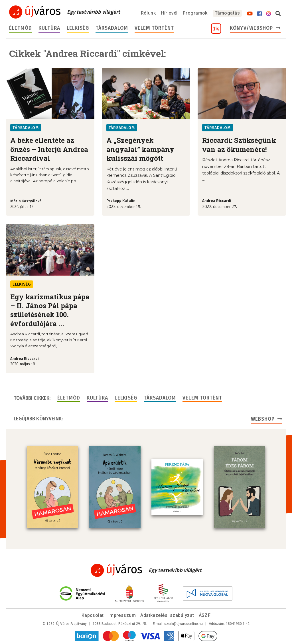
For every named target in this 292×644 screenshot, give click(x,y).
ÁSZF (205, 615)
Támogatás (227, 13)
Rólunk (148, 13)
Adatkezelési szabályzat (167, 615)
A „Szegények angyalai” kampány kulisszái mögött (140, 149)
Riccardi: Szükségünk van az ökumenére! (239, 145)
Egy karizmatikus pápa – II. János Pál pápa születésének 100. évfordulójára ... (50, 310)
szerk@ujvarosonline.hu (183, 624)
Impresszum (122, 615)
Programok (195, 13)
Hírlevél (169, 13)
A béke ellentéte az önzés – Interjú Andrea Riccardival (49, 149)
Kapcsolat (93, 615)
